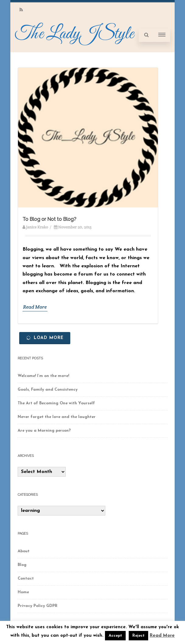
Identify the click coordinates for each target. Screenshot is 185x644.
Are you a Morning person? (44, 431)
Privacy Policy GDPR (38, 606)
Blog (22, 565)
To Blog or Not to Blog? (49, 219)
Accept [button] (115, 636)
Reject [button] (138, 636)
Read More (35, 307)
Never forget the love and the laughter (57, 417)
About (24, 551)
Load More (44, 338)
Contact (26, 579)
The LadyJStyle (74, 34)
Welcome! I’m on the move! (43, 376)
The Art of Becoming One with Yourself (56, 403)
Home (23, 592)
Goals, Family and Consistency (48, 390)
